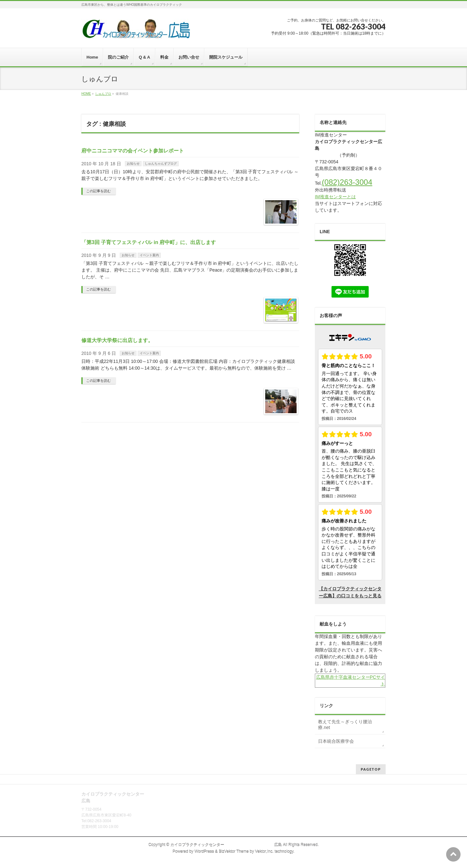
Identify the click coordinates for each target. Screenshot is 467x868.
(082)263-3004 (347, 182)
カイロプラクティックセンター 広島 (226, 845)
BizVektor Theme (234, 852)
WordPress (204, 852)
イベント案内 (149, 255)
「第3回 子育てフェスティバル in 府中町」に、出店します (149, 242)
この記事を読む (98, 191)
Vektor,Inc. (264, 852)
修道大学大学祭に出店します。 (117, 340)
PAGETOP (371, 769)
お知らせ (133, 164)
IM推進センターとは (335, 197)
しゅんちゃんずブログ (161, 164)
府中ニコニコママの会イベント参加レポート (133, 151)
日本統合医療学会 (336, 741)
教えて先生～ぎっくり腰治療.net (345, 725)
